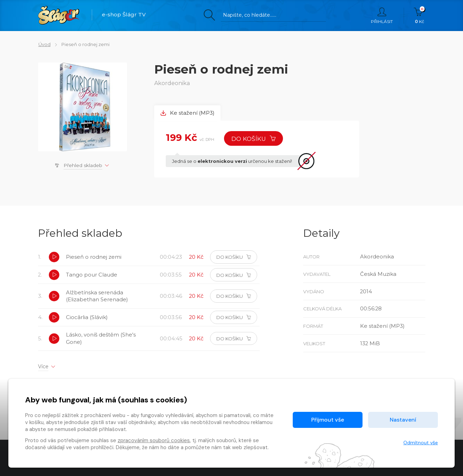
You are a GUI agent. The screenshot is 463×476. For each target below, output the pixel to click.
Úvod (44, 44)
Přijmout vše (328, 420)
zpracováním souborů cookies (154, 440)
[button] (54, 258)
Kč (420, 16)
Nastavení (403, 420)
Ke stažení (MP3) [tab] (187, 113)
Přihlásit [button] (382, 16)
